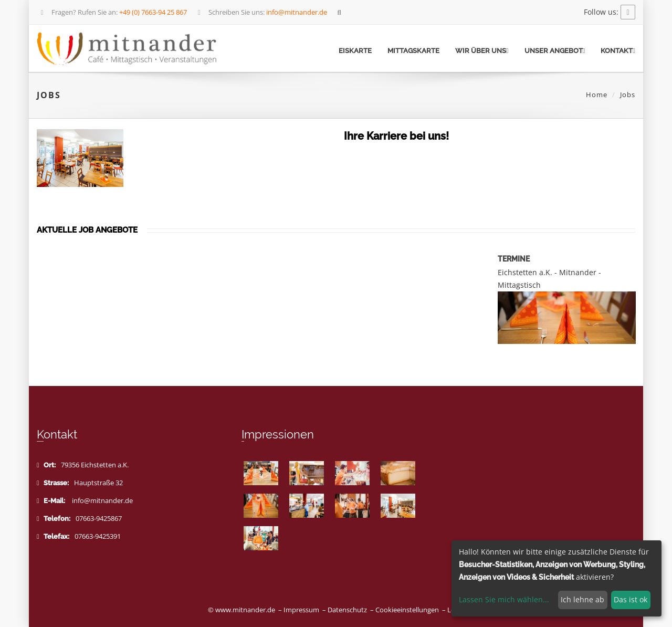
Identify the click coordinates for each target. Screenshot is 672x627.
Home (597, 95)
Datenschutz (347, 610)
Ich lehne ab (582, 599)
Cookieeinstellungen (407, 610)
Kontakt (618, 51)
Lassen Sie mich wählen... (504, 599)
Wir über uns (482, 51)
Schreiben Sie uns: (261, 12)
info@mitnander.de (102, 501)
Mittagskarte (413, 51)
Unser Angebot (555, 51)
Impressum (301, 610)
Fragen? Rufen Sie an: (113, 12)
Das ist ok (631, 599)
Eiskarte (355, 51)
